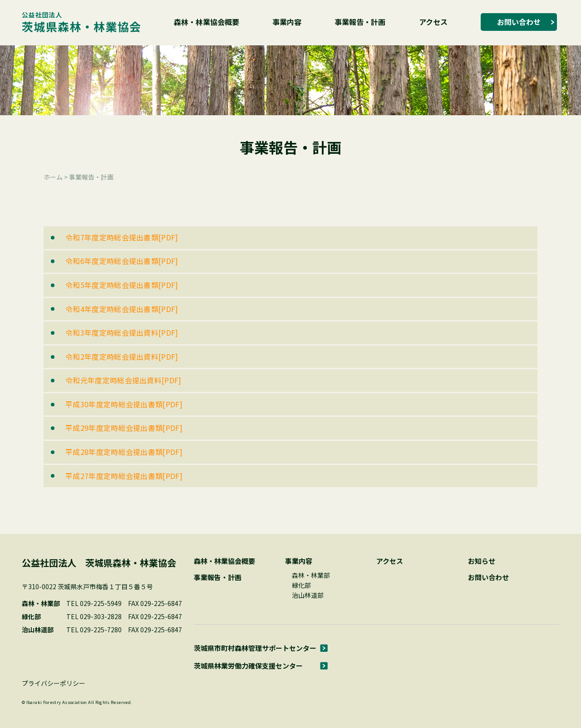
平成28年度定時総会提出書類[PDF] (124, 452)
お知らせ (482, 561)
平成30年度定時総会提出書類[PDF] (124, 404)
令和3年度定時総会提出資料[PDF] (122, 332)
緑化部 (301, 585)
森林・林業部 (311, 575)
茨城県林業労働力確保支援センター (248, 666)
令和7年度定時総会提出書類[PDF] (122, 237)
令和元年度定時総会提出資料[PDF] (123, 380)
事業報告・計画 (360, 22)
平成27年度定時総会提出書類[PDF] (124, 476)
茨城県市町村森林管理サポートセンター (255, 648)
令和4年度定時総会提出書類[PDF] (122, 309)
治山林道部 (308, 595)
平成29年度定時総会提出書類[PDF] (124, 428)
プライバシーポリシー (54, 683)
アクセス (433, 22)
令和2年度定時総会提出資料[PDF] (122, 357)
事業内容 (287, 22)
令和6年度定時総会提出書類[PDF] (122, 261)
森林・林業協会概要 (207, 22)
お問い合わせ (519, 22)
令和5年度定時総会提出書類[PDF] (122, 285)
